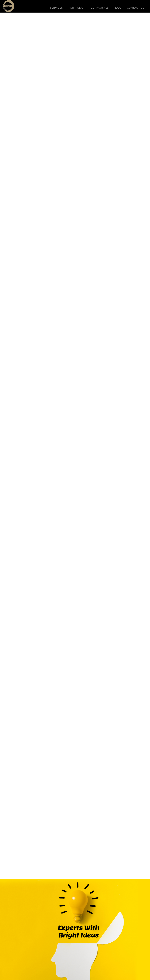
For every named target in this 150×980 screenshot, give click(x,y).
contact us (136, 8)
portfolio (76, 8)
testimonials (99, 8)
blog (118, 8)
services (56, 8)
